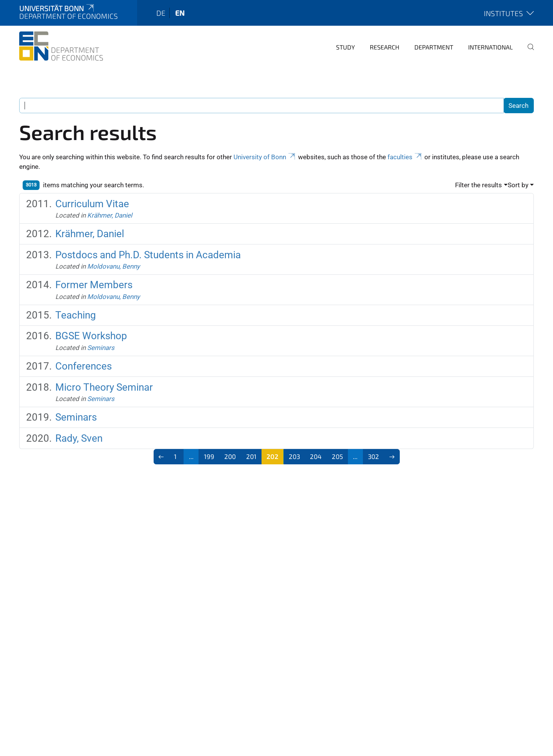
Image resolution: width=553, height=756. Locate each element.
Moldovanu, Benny (113, 266)
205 (337, 456)
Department (434, 47)
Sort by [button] (518, 185)
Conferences (84, 366)
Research (385, 47)
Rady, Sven (79, 438)
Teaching (76, 315)
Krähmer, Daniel (110, 215)
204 (316, 456)
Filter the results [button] (478, 185)
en (180, 13)
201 (251, 456)
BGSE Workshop (91, 336)
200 (230, 456)
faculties (405, 157)
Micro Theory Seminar (104, 387)
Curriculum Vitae (92, 204)
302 (373, 456)
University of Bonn (265, 157)
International (490, 47)
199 (209, 456)
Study (345, 47)
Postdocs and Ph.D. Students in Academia (148, 255)
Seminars (101, 348)
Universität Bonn (57, 8)
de (161, 13)
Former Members (94, 285)
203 (294, 456)
